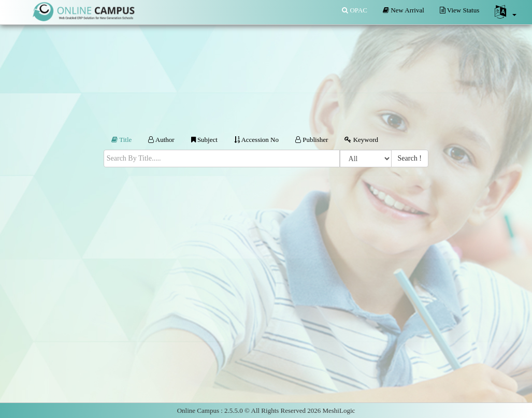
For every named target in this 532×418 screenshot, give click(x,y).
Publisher (312, 140)
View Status (459, 10)
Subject (204, 140)
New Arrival (404, 10)
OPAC (355, 10)
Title (121, 140)
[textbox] (221, 158)
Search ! (410, 158)
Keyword (361, 140)
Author (161, 140)
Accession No (256, 140)
